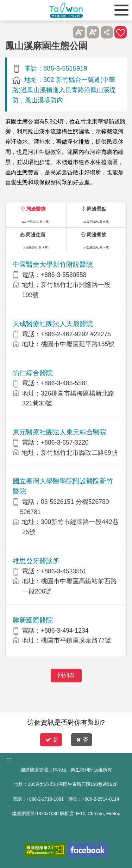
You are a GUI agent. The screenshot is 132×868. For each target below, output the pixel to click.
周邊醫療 (36, 209)
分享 (107, 32)
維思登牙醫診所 (36, 561)
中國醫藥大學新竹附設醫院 (53, 264)
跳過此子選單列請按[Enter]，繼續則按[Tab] (65, 32)
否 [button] (82, 740)
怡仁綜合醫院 (33, 373)
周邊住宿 (36, 235)
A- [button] (79, 32)
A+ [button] (93, 32)
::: (9, 759)
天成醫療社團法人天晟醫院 (53, 324)
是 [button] (52, 740)
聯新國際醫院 (33, 620)
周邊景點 (96, 209)
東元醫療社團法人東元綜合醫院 (59, 432)
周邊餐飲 (96, 235)
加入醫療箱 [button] (121, 32)
